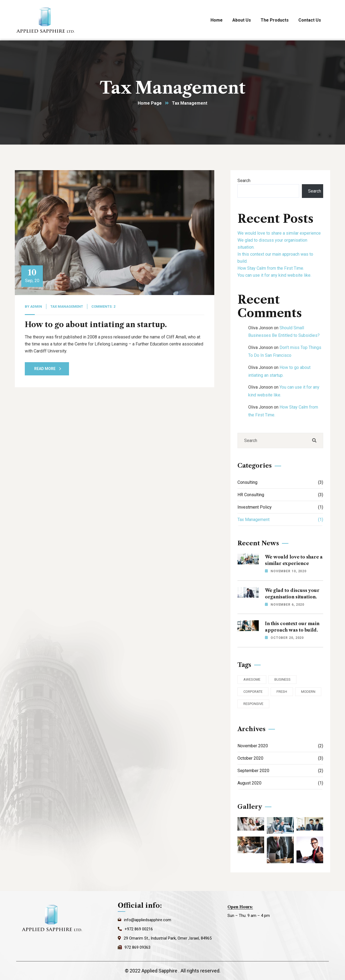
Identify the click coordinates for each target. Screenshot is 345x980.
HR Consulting (280, 495)
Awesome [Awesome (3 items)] (252, 679)
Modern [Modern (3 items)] (308, 692)
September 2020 (280, 771)
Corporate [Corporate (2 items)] (253, 692)
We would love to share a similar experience (279, 233)
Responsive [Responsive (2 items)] (253, 704)
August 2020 (280, 783)
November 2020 (280, 746)
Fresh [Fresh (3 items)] (282, 692)
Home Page (150, 103)
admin (36, 306)
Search (244, 181)
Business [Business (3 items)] (282, 679)
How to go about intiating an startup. (96, 325)
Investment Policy (280, 507)
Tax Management (67, 306)
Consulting (280, 482)
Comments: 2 (103, 306)
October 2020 (280, 758)
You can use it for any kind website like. (274, 275)
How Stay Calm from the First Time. (271, 268)
